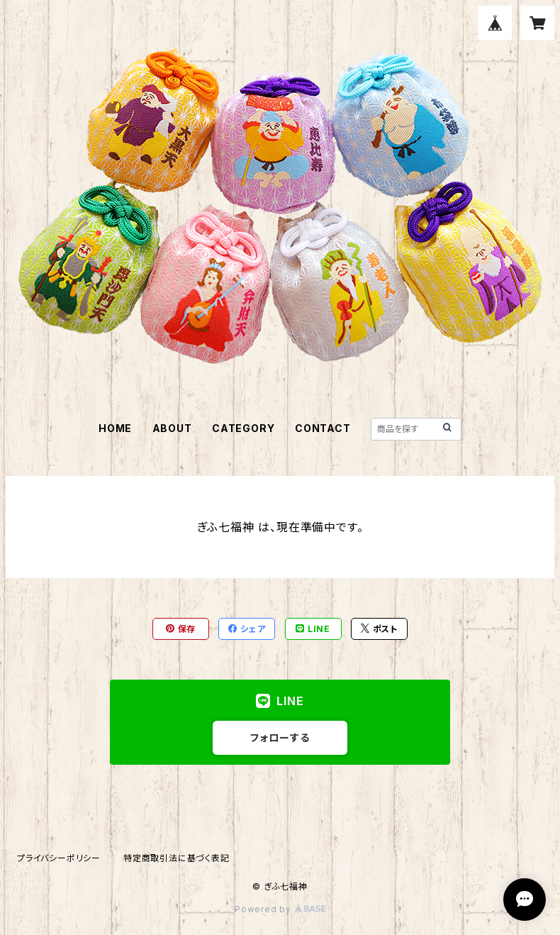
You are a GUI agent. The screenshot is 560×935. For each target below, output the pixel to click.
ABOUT (172, 428)
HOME (115, 428)
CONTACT (323, 428)
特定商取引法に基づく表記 (177, 858)
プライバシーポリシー (59, 858)
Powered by (280, 909)
